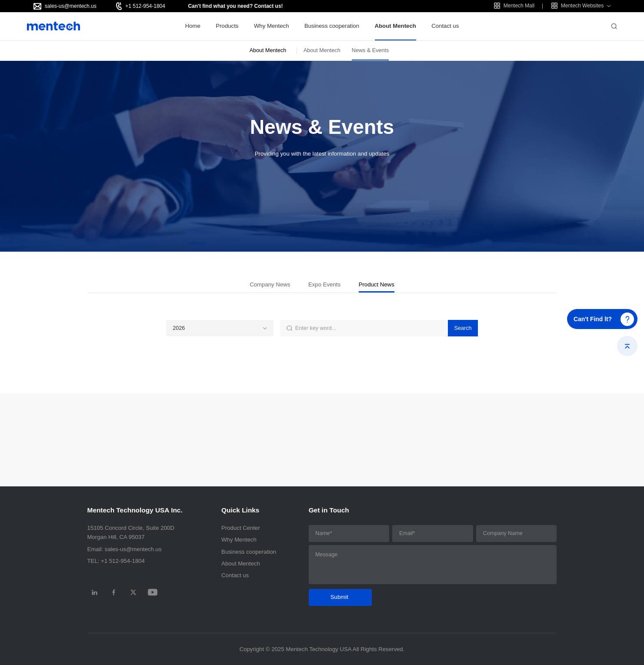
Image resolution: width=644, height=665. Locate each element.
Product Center (241, 528)
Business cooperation (332, 26)
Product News (377, 284)
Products (227, 26)
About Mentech (395, 26)
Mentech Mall (514, 6)
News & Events (370, 50)
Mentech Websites (578, 6)
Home (193, 26)
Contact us (445, 26)
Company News (270, 284)
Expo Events (324, 284)
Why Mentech (272, 26)
